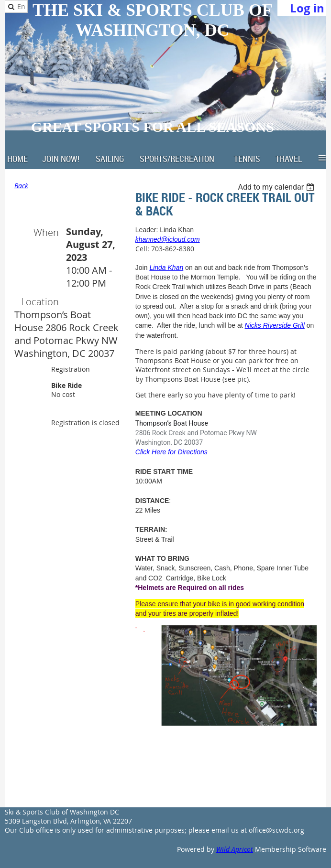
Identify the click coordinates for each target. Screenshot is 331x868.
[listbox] (277, 187)
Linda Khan (166, 268)
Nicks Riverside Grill (275, 325)
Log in (307, 8)
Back (21, 186)
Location (40, 302)
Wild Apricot (235, 849)
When (46, 232)
